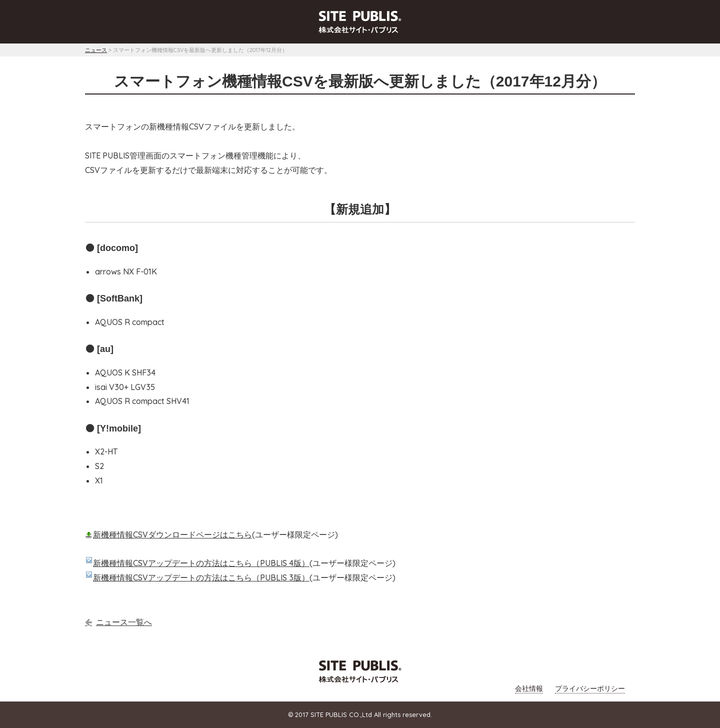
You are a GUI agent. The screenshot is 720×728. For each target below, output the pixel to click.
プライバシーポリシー (590, 688)
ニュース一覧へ (124, 622)
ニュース (96, 50)
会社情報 (529, 688)
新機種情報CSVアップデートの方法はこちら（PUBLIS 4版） (201, 563)
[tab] (360, 24)
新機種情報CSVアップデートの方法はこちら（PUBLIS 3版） (201, 577)
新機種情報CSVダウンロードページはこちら (172, 534)
